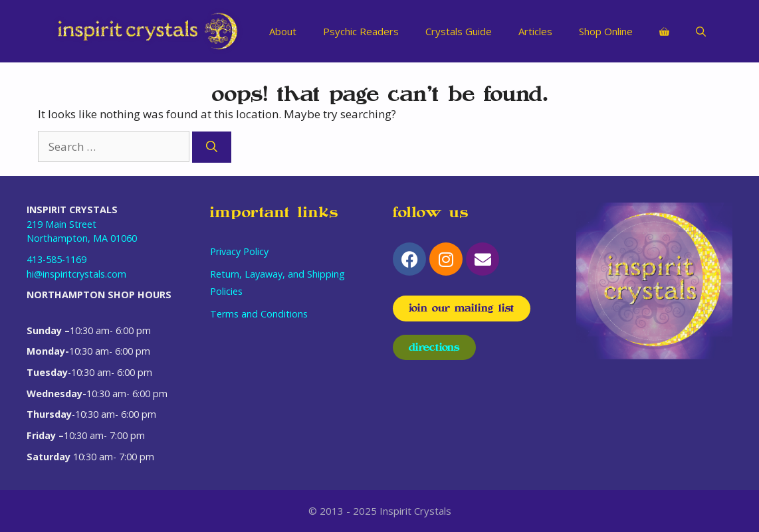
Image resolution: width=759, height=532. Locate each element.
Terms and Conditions (259, 314)
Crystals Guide (459, 31)
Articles (535, 31)
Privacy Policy (239, 251)
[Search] (212, 147)
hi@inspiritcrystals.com (76, 274)
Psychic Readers (361, 31)
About (283, 31)
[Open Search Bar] (701, 31)
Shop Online (606, 31)
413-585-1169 (56, 259)
